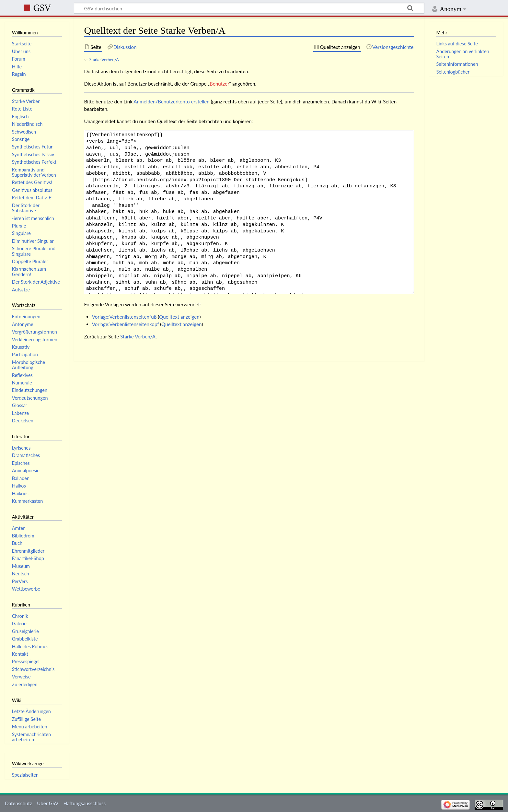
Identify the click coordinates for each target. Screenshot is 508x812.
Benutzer (219, 84)
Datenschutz (18, 803)
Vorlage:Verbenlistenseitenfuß (124, 317)
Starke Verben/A (104, 60)
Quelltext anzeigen (179, 317)
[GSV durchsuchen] (249, 8)
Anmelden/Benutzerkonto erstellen (171, 101)
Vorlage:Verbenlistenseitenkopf (126, 324)
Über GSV (48, 803)
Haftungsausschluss (84, 803)
